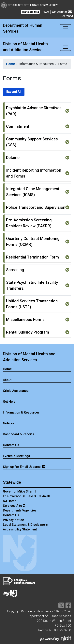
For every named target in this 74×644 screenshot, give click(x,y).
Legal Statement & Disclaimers (25, 525)
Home (10, 64)
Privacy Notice (13, 520)
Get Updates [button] (62, 12)
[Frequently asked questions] (46, 12)
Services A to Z (14, 506)
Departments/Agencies (20, 510)
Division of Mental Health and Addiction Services (25, 47)
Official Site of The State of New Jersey (29, 5)
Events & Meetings (16, 456)
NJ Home (10, 501)
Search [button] (67, 16)
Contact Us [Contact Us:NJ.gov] (11, 515)
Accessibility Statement (20, 529)
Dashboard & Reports (19, 434)
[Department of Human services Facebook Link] (68, 607)
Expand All (14, 92)
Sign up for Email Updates (24, 467)
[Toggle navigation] (66, 28)
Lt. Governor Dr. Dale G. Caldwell (26, 496)
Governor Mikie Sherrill (20, 491)
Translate (30, 12)
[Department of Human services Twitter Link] (61, 607)
